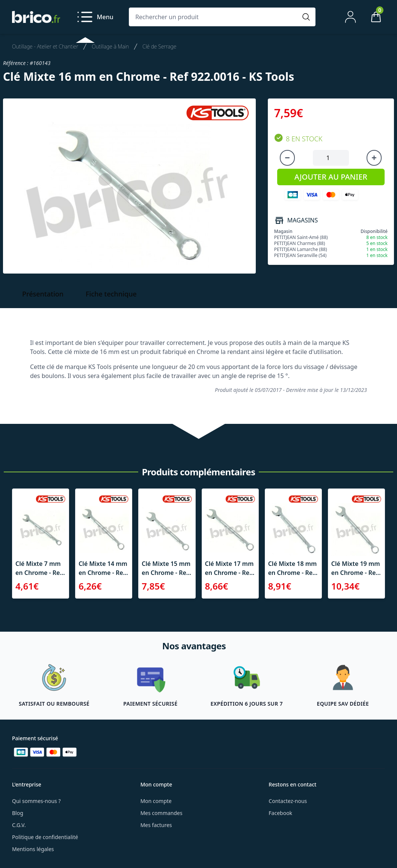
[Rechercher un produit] (215, 17)
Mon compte (156, 801)
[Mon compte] (350, 17)
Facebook (280, 813)
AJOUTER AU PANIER (331, 177)
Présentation (43, 294)
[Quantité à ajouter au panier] (331, 158)
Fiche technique (111, 294)
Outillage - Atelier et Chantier (45, 46)
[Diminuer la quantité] (287, 158)
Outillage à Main (110, 46)
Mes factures (156, 825)
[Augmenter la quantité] (374, 158)
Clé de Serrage (159, 46)
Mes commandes (162, 813)
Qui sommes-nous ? (36, 801)
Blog (18, 813)
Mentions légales (33, 849)
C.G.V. (19, 825)
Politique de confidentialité (45, 837)
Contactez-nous (288, 801)
